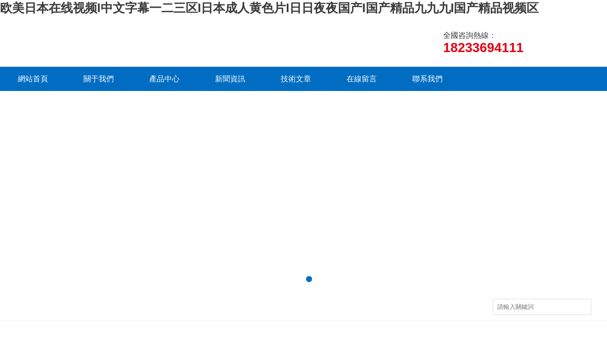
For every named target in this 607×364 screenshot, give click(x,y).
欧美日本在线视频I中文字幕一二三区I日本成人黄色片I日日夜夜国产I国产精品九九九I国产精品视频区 (269, 8)
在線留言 (362, 79)
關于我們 (99, 79)
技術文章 (296, 79)
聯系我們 (427, 79)
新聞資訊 (230, 79)
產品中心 (164, 79)
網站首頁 (33, 79)
